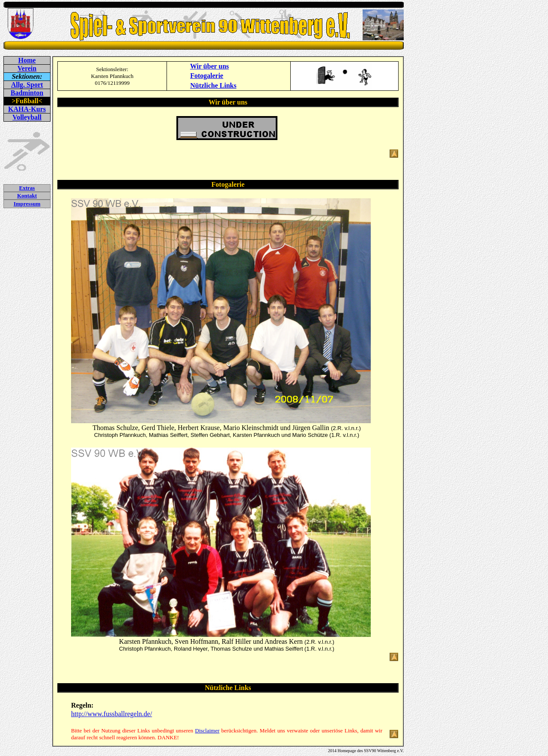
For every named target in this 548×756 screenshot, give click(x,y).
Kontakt (27, 196)
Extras (27, 188)
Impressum (27, 204)
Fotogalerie (207, 76)
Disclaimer (207, 731)
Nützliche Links (213, 85)
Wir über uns (210, 66)
